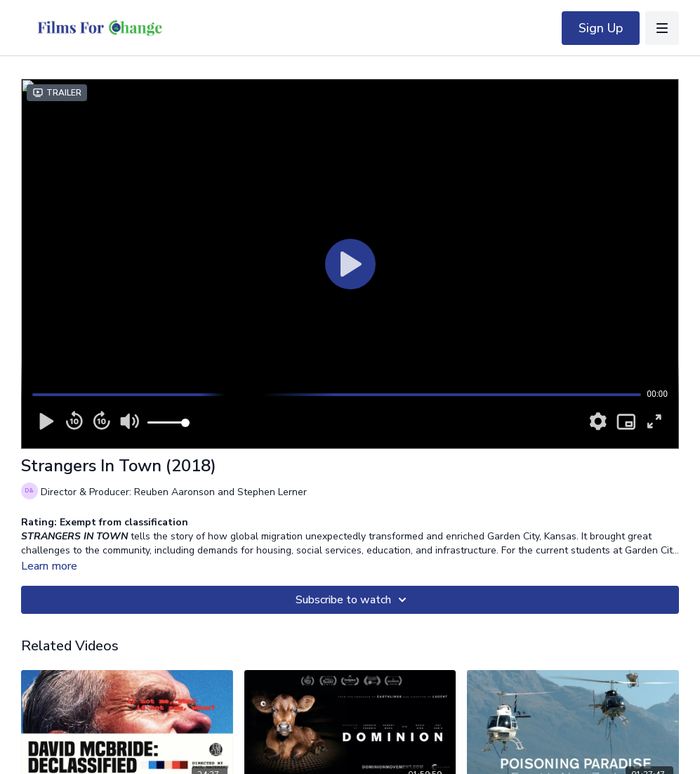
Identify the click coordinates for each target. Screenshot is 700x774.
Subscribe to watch (353, 600)
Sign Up (601, 28)
